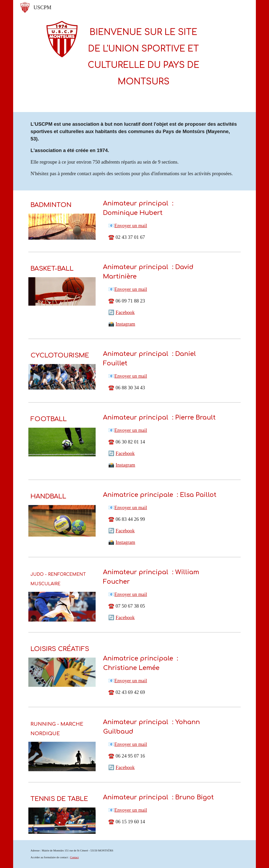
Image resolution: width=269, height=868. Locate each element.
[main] (143, 56)
